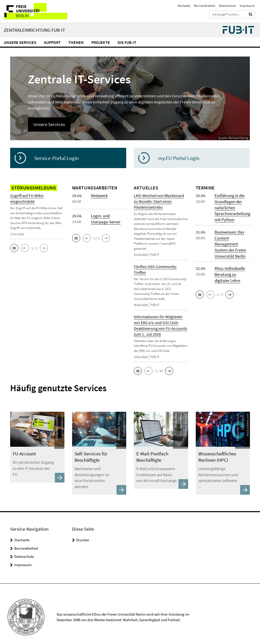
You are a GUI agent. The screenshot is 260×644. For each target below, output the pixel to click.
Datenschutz (227, 6)
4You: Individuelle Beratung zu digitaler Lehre (230, 272)
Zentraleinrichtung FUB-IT (34, 30)
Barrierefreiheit (205, 6)
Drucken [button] (83, 533)
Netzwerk (99, 195)
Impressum (247, 6)
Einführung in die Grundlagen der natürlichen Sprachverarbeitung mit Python (232, 207)
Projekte (101, 42)
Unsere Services (20, 42)
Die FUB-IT (127, 42)
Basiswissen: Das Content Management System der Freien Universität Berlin (230, 243)
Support (52, 42)
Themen (76, 42)
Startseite (184, 6)
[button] (14, 248)
